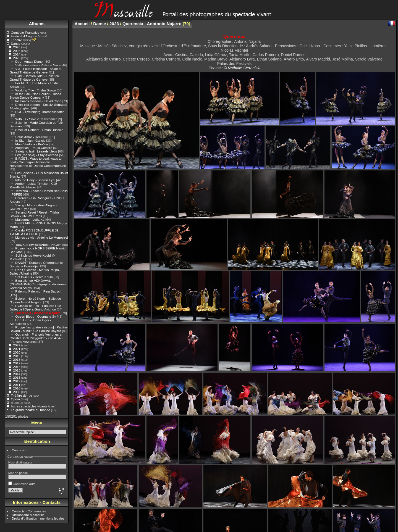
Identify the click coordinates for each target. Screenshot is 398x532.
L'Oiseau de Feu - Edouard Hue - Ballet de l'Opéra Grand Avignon (36, 307)
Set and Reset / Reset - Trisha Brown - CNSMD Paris (34, 214)
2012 (17, 381)
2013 (17, 377)
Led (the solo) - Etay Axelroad (37, 155)
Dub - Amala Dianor (29, 61)
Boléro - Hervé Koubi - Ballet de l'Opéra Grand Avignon (35, 300)
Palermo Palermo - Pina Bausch (38, 291)
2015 (17, 370)
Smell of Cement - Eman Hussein (39, 130)
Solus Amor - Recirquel (32, 137)
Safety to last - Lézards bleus (36, 151)
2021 (17, 349)
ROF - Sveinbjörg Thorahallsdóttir (39, 112)
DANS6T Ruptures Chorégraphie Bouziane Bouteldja (36, 264)
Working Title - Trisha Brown (36, 90)
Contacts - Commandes (29, 511)
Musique (17, 403)
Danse (15, 44)
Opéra (15, 399)
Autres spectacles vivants (29, 406)
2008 (17, 392)
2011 (17, 385)
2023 (17, 58)
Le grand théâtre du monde (30, 410)
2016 (17, 367)
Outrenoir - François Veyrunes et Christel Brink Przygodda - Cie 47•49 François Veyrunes (36, 338)
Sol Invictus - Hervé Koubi (34, 277)
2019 (17, 356)
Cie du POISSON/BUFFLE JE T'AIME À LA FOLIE (34, 232)
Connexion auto (22, 484)
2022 (17, 345)
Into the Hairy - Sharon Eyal (35, 180)
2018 (17, 360)
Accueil (82, 24)
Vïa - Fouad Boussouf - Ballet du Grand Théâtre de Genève (36, 70)
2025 (17, 51)
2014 (17, 374)
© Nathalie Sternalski (242, 68)
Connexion (20, 450)
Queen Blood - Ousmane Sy (36, 316)
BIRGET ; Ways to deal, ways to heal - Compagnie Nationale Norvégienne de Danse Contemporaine (38, 162)
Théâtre (16, 40)
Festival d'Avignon (24, 36)
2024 (17, 54)
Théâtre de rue (21, 395)
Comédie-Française (25, 32)
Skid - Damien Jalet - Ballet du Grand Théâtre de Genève (34, 78)
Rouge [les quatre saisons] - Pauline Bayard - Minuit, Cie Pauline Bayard (39, 329)
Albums (37, 24)
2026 (17, 47)
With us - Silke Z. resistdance (36, 119)
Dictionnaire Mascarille (28, 515)
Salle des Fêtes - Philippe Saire (38, 65)
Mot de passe (18, 473)
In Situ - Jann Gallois (30, 140)
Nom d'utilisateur (20, 462)
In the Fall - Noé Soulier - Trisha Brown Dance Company (36, 96)
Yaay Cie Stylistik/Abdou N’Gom (38, 245)
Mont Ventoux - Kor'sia (32, 144)
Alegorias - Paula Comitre (34, 148)
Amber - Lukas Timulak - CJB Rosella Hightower (34, 185)
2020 (17, 352)
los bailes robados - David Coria (38, 101)
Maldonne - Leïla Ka (30, 219)
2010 (17, 388)
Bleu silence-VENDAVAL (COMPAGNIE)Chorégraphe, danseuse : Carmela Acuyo (39, 284)
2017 (17, 363)
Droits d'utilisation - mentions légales (38, 518)
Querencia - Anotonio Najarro (38, 313)
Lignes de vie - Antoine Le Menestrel (41, 237)
